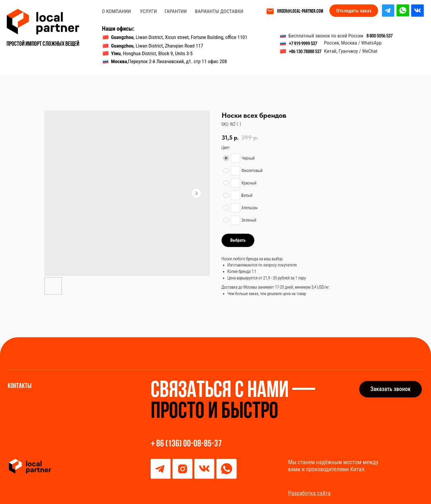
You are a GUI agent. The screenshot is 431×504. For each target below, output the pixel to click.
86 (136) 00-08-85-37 (189, 444)
